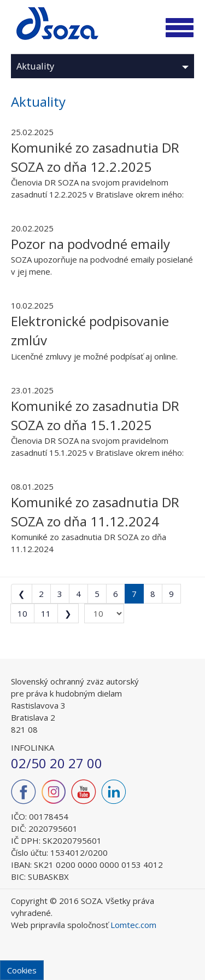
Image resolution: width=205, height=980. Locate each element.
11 (46, 613)
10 (22, 613)
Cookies (22, 970)
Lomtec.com (133, 925)
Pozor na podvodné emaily (90, 244)
